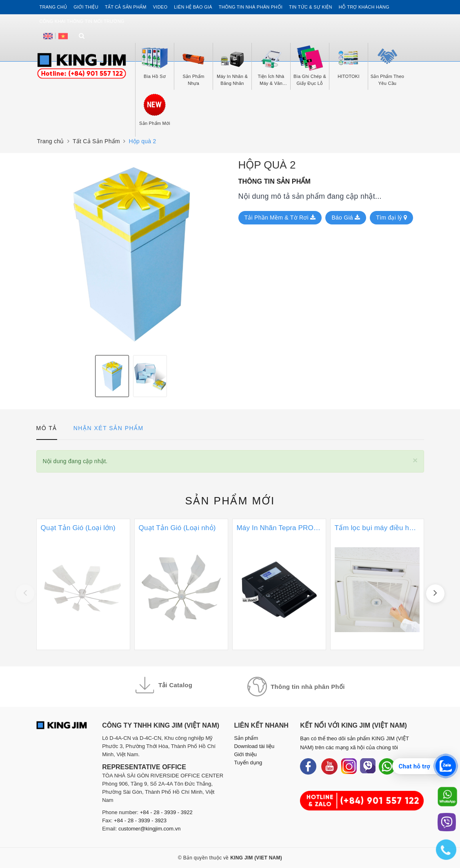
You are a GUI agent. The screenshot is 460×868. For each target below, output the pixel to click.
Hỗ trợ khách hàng (364, 7)
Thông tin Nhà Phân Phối (251, 7)
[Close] (415, 460)
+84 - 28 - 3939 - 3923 (140, 820)
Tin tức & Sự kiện (311, 7)
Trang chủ (53, 7)
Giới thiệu (86, 7)
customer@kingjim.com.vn (150, 829)
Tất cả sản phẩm (126, 7)
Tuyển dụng (248, 763)
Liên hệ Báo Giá (193, 7)
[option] (131, 254)
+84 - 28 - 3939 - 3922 (166, 812)
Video (160, 7)
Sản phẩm (230, 501)
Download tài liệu (254, 746)
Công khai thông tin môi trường (82, 21)
